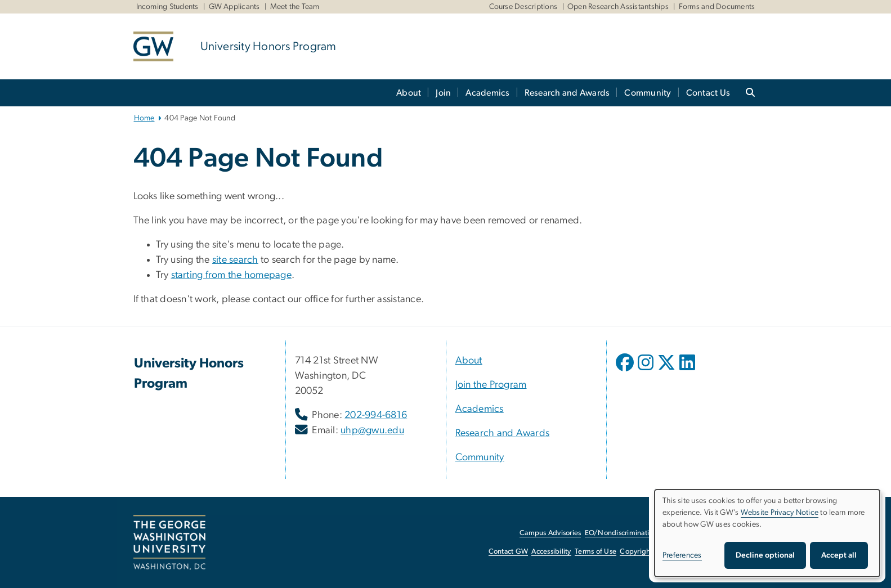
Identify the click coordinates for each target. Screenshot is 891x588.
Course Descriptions (523, 7)
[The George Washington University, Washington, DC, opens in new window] (169, 542)
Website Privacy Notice (780, 513)
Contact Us (708, 93)
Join (443, 93)
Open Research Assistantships (618, 7)
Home (144, 118)
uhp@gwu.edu (372, 430)
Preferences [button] (682, 555)
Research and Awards (567, 93)
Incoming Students (167, 7)
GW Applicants (234, 7)
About (409, 93)
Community (648, 93)
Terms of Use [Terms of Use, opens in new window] (596, 552)
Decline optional (765, 555)
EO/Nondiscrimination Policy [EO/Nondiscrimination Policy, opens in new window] (632, 533)
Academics (487, 93)
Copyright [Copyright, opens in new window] (636, 552)
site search (235, 260)
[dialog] (767, 533)
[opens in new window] (626, 371)
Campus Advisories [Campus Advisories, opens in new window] (550, 533)
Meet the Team (295, 7)
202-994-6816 (376, 415)
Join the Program (491, 385)
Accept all (839, 555)
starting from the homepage (232, 275)
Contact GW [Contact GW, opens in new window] (509, 552)
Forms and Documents (717, 7)
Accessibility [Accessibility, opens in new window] (551, 552)
